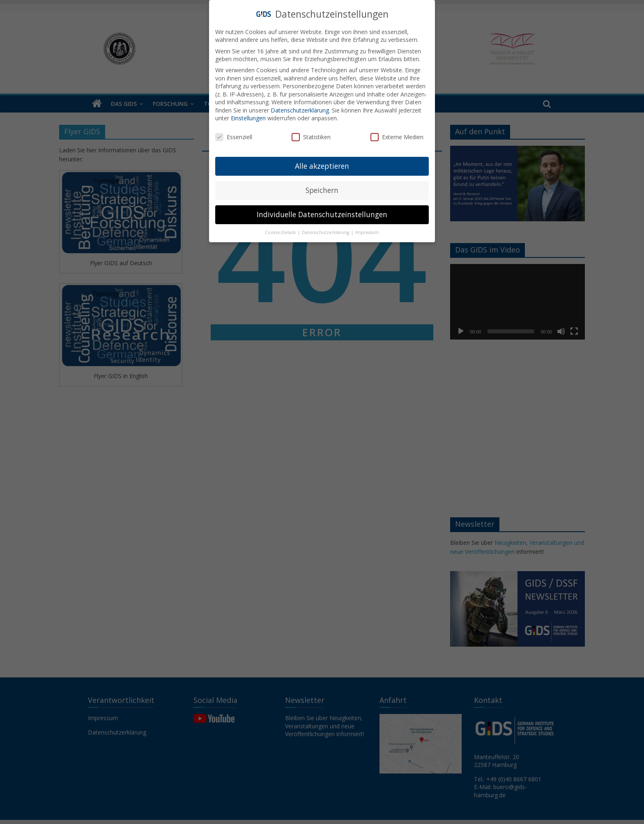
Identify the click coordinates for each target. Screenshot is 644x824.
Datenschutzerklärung (300, 110)
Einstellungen (248, 118)
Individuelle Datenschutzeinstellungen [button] (322, 214)
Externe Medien (397, 137)
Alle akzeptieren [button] (322, 166)
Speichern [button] (322, 190)
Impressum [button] (367, 232)
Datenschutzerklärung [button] (326, 232)
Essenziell (234, 137)
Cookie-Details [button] (281, 232)
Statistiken (311, 137)
